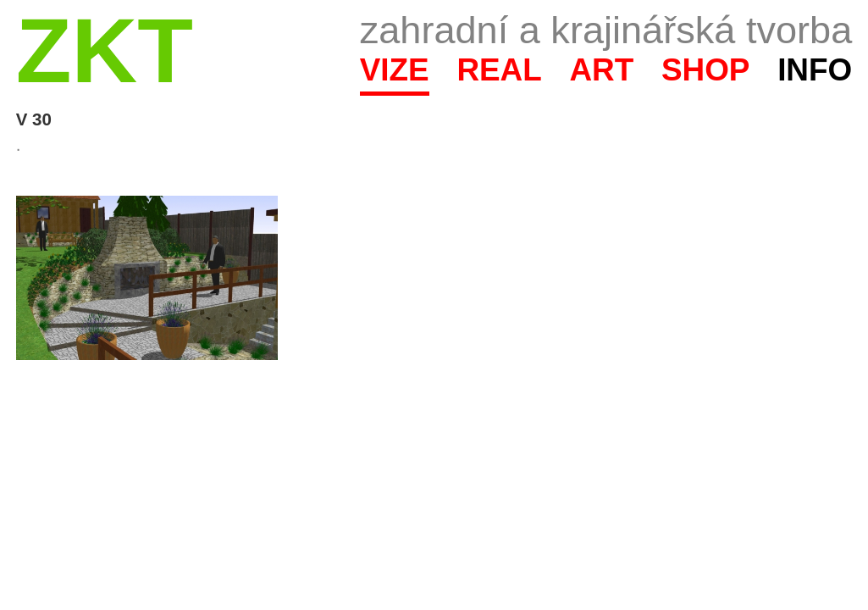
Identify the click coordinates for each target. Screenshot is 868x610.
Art (601, 70)
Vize (395, 70)
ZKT (105, 51)
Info (815, 70)
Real (499, 70)
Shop (706, 70)
